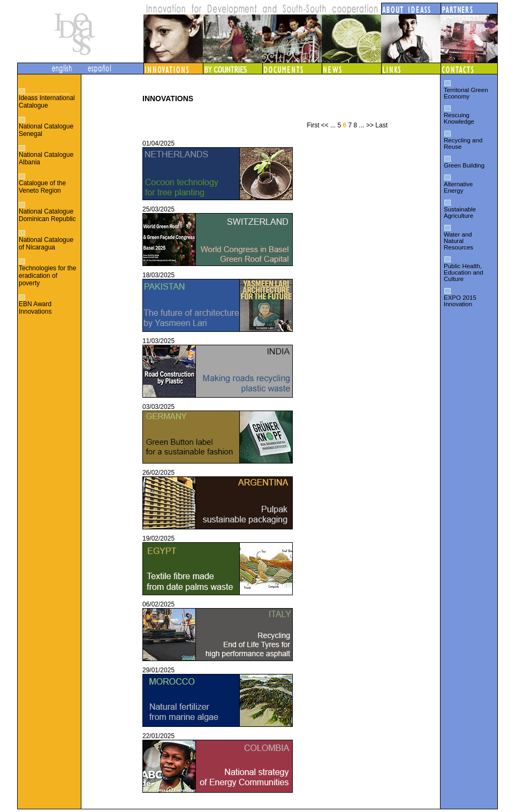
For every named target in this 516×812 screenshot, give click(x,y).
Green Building (464, 165)
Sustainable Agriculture (460, 213)
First (313, 125)
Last (381, 125)
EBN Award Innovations (35, 308)
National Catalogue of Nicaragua (46, 244)
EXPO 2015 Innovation (460, 301)
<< (325, 125)
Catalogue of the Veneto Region (42, 187)
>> (370, 125)
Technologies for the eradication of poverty (47, 276)
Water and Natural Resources (458, 241)
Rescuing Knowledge (459, 118)
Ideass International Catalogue (47, 102)
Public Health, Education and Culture (464, 272)
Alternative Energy (458, 187)
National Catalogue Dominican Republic (47, 215)
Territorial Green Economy (466, 93)
